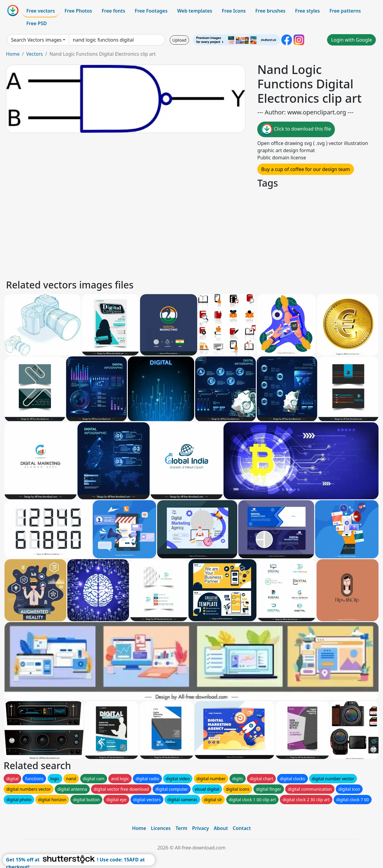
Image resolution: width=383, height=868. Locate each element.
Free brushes (270, 11)
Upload (179, 40)
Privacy (200, 828)
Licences (161, 828)
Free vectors (41, 11)
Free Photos (78, 11)
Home (13, 54)
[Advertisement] (185, 233)
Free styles (307, 11)
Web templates (195, 11)
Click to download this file (296, 129)
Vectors (34, 54)
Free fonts (114, 11)
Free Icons (234, 11)
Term (181, 828)
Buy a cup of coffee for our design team (306, 169)
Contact (242, 828)
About (221, 828)
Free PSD (37, 23)
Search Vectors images (36, 40)
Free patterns (345, 11)
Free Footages (151, 11)
